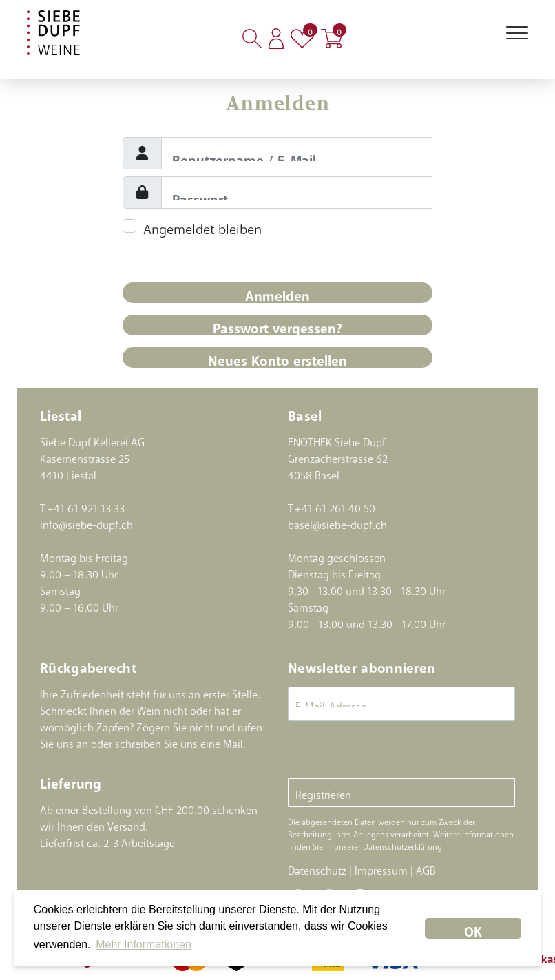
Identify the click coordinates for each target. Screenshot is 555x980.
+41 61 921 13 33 (86, 505)
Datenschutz (317, 868)
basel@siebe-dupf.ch (337, 522)
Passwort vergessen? (277, 325)
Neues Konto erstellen (277, 357)
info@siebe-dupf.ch (86, 522)
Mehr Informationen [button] (144, 945)
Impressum (381, 868)
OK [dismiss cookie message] (473, 928)
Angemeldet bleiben (202, 226)
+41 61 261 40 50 (335, 505)
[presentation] (392, 751)
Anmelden (277, 292)
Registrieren (323, 792)
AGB (426, 868)
